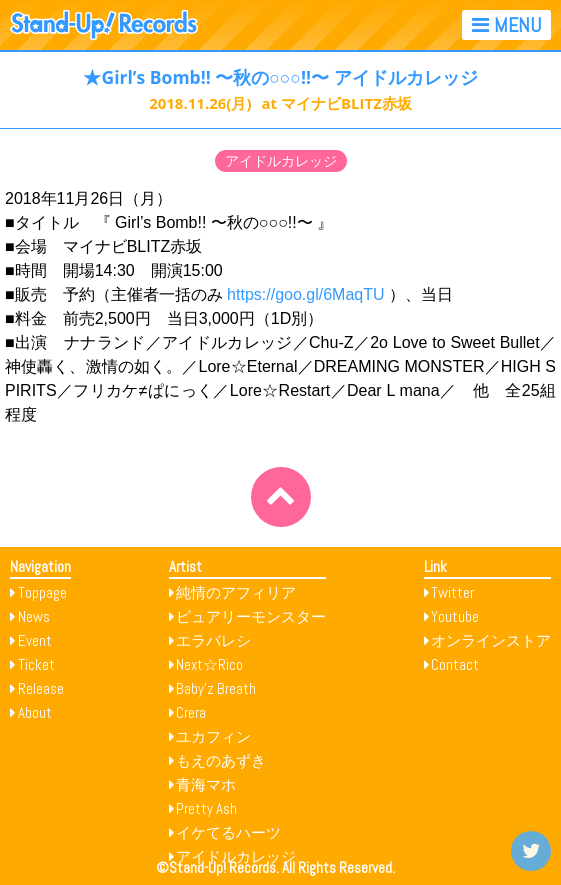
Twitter (452, 592)
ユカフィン (213, 736)
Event (35, 640)
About (35, 712)
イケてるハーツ (228, 832)
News (34, 616)
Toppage (42, 592)
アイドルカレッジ (281, 161)
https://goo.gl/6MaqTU (305, 294)
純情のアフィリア (236, 592)
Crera (191, 712)
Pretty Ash (206, 808)
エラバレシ (213, 640)
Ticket (36, 664)
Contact (455, 664)
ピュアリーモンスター (251, 616)
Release (41, 688)
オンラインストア (491, 640)
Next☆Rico (209, 664)
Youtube (455, 616)
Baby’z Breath (216, 688)
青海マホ (206, 784)
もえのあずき (221, 760)
